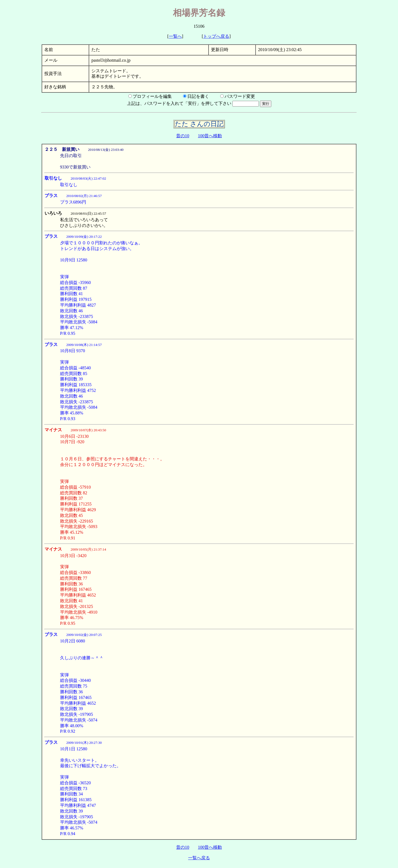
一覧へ (175, 36)
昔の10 (183, 136)
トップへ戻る (216, 36)
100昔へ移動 (210, 136)
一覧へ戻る (199, 858)
